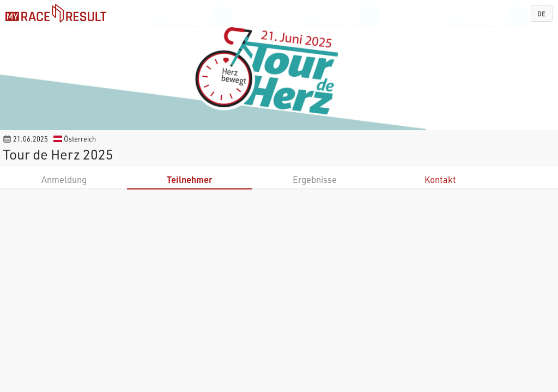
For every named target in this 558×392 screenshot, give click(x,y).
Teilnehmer (189, 179)
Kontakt (440, 179)
